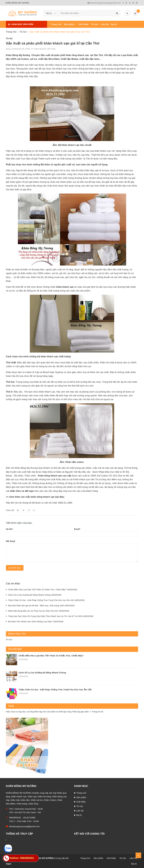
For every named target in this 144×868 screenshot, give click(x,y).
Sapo (9, 864)
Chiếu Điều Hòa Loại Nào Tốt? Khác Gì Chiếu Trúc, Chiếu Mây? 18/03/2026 (43, 590)
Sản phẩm (70, 24)
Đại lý (114, 24)
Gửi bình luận (15, 568)
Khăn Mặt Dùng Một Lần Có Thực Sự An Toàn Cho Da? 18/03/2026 (39, 611)
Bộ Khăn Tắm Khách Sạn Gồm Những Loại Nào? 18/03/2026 (36, 622)
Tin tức (95, 24)
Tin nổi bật (15, 649)
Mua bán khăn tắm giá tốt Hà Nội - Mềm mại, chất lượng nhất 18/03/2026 (41, 606)
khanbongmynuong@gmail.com (104, 3)
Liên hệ (105, 24)
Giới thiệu (84, 24)
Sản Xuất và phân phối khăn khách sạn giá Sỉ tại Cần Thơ (53, 43)
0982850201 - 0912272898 (22, 818)
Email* (77, 529)
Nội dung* (11, 541)
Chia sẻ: (10, 510)
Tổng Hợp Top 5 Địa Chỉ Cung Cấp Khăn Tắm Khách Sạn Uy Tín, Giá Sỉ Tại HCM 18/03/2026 (51, 616)
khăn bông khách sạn (43, 497)
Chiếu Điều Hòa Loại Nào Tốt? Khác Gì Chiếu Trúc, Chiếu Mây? (51, 656)
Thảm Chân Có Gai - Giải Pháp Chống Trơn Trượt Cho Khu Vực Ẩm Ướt (55, 690)
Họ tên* (9, 529)
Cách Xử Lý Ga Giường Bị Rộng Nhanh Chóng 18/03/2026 (35, 595)
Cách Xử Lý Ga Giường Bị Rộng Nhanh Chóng (42, 673)
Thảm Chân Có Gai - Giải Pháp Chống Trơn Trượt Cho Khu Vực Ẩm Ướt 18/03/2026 (46, 600)
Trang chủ (56, 24)
